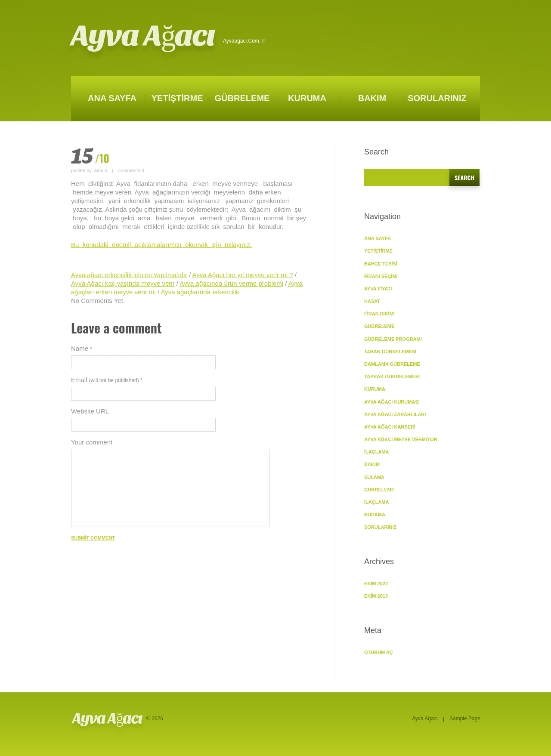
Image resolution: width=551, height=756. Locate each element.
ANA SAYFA (112, 98)
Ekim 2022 (376, 583)
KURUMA (307, 98)
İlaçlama (376, 452)
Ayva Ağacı (143, 36)
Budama (375, 515)
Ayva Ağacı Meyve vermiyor (401, 439)
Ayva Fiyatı (378, 289)
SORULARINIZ (437, 98)
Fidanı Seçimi (381, 276)
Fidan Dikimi (379, 314)
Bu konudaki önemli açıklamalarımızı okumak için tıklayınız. (161, 245)
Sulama (374, 477)
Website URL (90, 411)
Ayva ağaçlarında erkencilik (200, 292)
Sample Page (465, 719)
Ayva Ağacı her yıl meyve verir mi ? (243, 275)
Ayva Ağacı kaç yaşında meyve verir (123, 283)
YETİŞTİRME (177, 98)
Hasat (372, 301)
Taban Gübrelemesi (390, 352)
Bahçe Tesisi (381, 264)
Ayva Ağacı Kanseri (390, 427)
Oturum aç (379, 652)
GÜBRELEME (242, 98)
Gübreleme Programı (393, 339)
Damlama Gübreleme (392, 364)
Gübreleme (379, 490)
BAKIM (372, 98)
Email (107, 380)
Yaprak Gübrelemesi (392, 376)
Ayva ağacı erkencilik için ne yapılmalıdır (129, 275)
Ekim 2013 (376, 596)
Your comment (92, 442)
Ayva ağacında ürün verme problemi (231, 283)
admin (101, 170)
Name (82, 348)
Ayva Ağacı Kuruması (392, 402)
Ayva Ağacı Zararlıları (395, 414)
